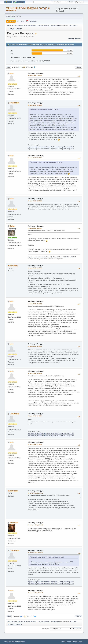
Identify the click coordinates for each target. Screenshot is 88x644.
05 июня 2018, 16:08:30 (35, 105)
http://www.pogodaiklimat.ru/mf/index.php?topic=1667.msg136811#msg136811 (52, 257)
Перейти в (46, 629)
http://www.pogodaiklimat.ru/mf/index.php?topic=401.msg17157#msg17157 (51, 147)
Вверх (9, 616)
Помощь (63, 642)
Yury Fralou (13, 266)
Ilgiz (71, 26)
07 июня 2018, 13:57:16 (35, 201)
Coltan (75, 26)
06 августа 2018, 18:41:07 (35, 525)
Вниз (8, 67)
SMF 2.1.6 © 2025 (9, 642)
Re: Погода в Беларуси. (36, 73)
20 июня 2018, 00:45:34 (35, 346)
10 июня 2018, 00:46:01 (35, 228)
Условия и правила (72, 642)
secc (11, 73)
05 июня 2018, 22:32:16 (35, 158)
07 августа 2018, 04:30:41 (35, 553)
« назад (71, 39)
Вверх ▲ (81, 642)
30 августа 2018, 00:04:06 (35, 593)
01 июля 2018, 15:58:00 (35, 374)
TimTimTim (14, 103)
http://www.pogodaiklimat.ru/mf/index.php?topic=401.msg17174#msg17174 (51, 149)
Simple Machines (20, 642)
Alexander (14, 523)
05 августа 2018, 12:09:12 (35, 493)
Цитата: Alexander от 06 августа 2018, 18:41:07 (47, 557)
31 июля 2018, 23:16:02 (35, 445)
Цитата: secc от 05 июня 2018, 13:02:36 (45, 110)
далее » (78, 39)
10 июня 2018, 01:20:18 (35, 268)
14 (32, 67)
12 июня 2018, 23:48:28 (35, 304)
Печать (79, 67)
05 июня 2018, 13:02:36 (35, 76)
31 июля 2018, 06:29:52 (35, 416)
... (30, 67)
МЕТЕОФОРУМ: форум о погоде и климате (28, 9)
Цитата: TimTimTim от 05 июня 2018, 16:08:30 (47, 162)
